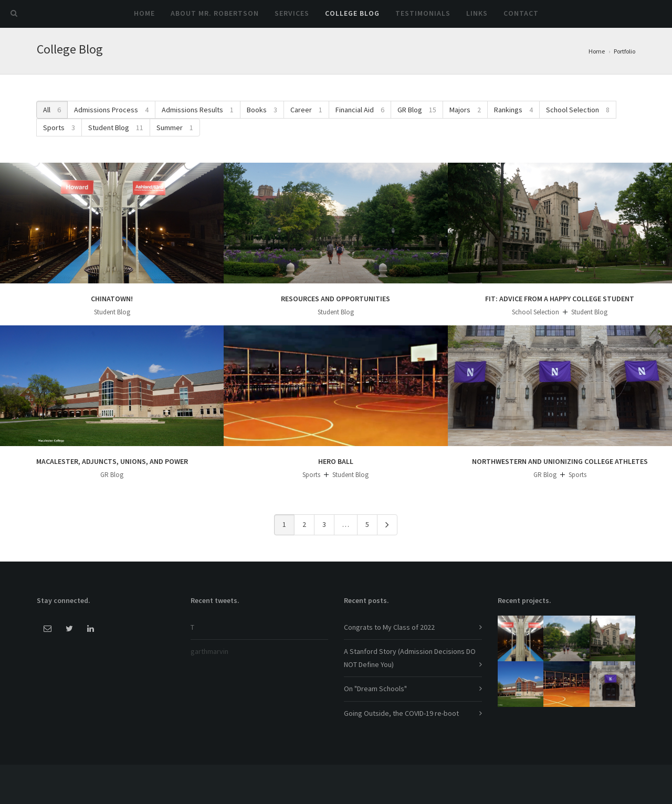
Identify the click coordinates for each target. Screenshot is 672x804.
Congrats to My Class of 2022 (389, 627)
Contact (521, 13)
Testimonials (423, 13)
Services (292, 13)
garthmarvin (209, 651)
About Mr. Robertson (215, 13)
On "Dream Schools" (375, 689)
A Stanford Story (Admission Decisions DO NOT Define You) (410, 658)
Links (477, 13)
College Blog (352, 13)
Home (144, 13)
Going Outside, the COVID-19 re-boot (401, 713)
